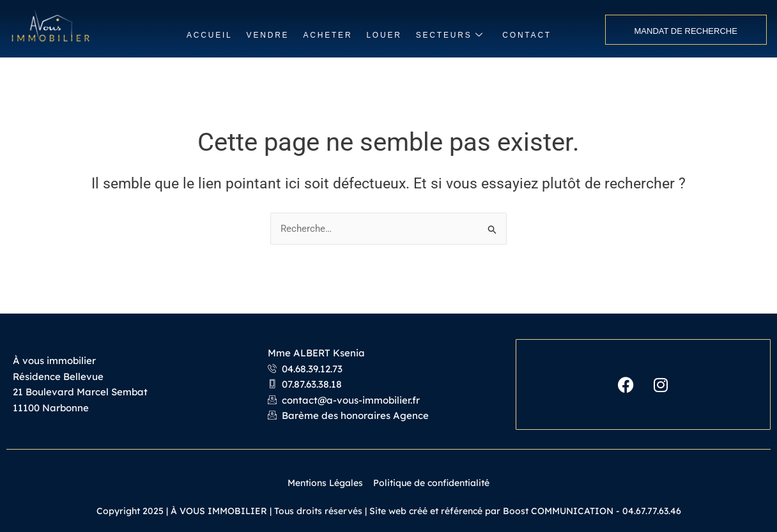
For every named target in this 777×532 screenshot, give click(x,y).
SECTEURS (450, 35)
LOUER (384, 35)
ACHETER (327, 35)
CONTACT (527, 35)
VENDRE (268, 35)
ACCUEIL (210, 35)
